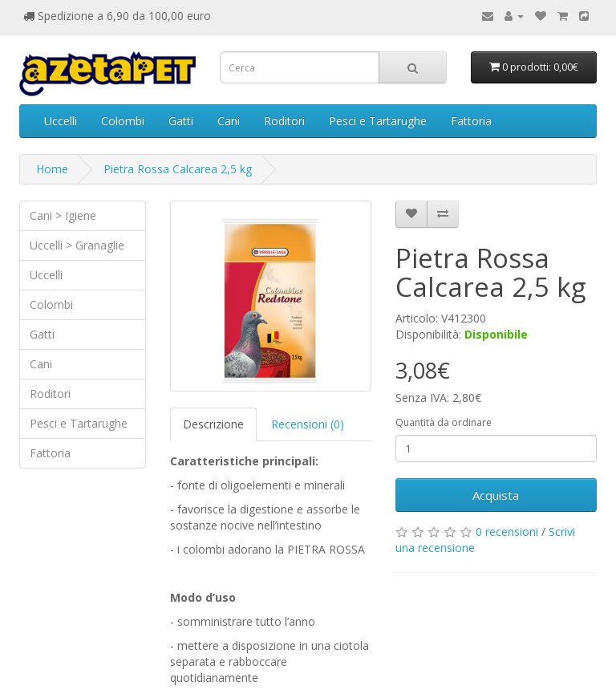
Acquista (496, 495)
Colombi (123, 121)
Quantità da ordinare (444, 422)
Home (52, 169)
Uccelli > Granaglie (77, 245)
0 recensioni (507, 532)
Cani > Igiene (63, 215)
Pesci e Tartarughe (378, 121)
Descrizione (213, 424)
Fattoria (471, 121)
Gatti (181, 121)
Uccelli (61, 121)
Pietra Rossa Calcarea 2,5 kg (178, 169)
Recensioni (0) (308, 424)
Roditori (284, 121)
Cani (229, 121)
